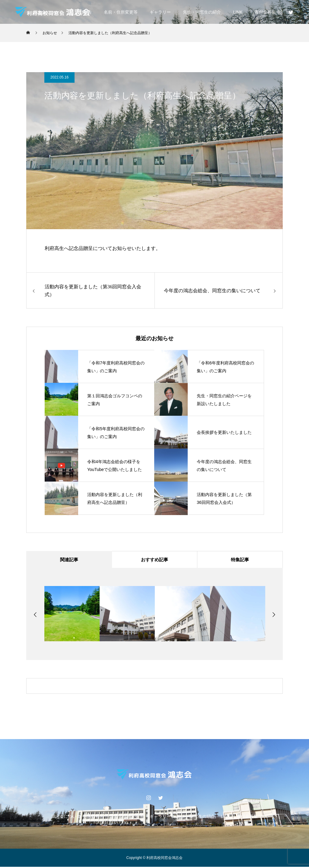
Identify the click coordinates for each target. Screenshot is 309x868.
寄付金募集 (265, 12)
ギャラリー (160, 12)
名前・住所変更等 (121, 12)
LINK (238, 12)
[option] (72, 615)
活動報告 (95, 818)
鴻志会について (66, 818)
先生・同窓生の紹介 (202, 12)
